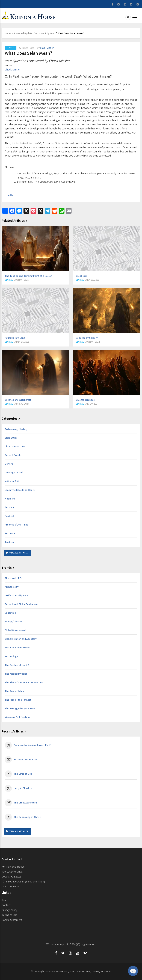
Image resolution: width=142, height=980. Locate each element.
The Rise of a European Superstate (24, 682)
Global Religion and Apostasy (21, 639)
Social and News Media (17, 648)
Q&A (10, 195)
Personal (10, 507)
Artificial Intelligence (16, 596)
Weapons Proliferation (17, 717)
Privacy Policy (9, 910)
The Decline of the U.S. (17, 665)
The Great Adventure (25, 803)
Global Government (15, 630)
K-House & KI (12, 481)
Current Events (13, 455)
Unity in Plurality (23, 788)
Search (5, 900)
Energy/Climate (13, 622)
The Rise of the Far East (18, 700)
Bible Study (11, 438)
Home (8, 33)
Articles (40, 33)
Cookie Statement (12, 920)
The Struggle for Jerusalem (20, 708)
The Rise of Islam (14, 691)
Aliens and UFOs (14, 578)
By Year (51, 33)
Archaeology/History (16, 429)
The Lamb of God (23, 774)
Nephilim (10, 499)
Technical (10, 533)
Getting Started (14, 472)
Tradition (10, 542)
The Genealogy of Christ (27, 817)
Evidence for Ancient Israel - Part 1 (32, 745)
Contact (6, 905)
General (11, 48)
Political (9, 516)
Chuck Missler (47, 48)
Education (10, 613)
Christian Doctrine (15, 446)
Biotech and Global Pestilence (21, 604)
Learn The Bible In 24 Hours (20, 490)
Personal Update (23, 33)
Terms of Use (9, 915)
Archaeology (12, 587)
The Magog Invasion (16, 674)
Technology (11, 656)
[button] (133, 971)
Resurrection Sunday (25, 760)
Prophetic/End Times (16, 525)
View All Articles (19, 553)
